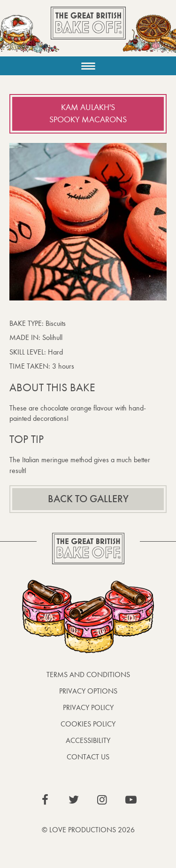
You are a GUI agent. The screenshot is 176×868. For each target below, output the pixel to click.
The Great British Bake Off (88, 31)
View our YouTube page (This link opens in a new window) (131, 800)
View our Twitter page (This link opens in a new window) (74, 800)
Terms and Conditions (88, 675)
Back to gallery (88, 499)
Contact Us (88, 757)
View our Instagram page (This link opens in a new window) (102, 800)
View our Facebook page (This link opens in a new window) (45, 800)
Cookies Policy (88, 724)
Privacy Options (88, 691)
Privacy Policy (88, 707)
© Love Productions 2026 (88, 830)
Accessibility (88, 740)
